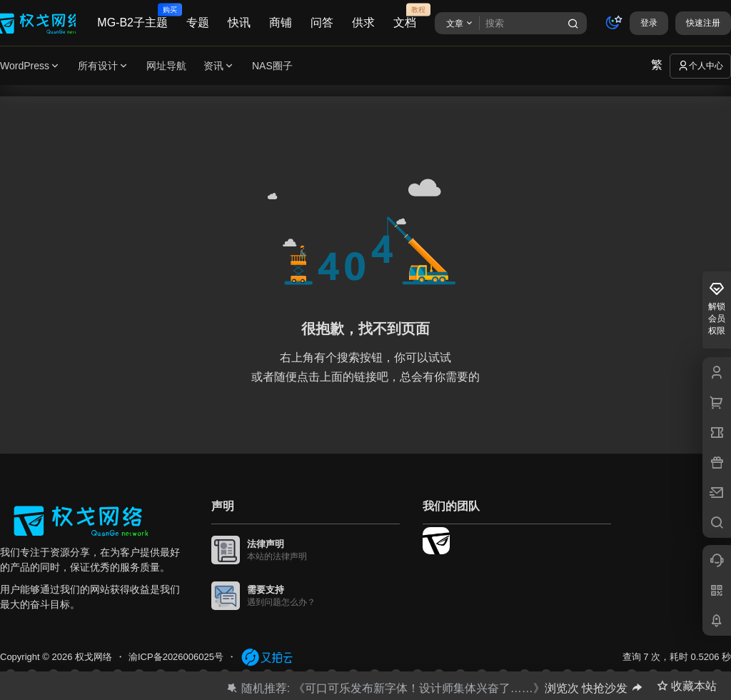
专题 (198, 22)
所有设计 (104, 66)
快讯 (239, 22)
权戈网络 (92, 657)
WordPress (30, 66)
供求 (363, 22)
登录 (649, 23)
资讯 (219, 66)
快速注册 (703, 23)
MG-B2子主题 (132, 16)
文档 (405, 16)
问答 (322, 22)
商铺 (281, 22)
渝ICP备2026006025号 (176, 657)
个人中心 (700, 66)
